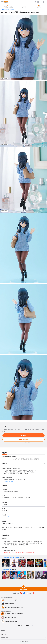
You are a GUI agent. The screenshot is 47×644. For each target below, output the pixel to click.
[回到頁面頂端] (24, 587)
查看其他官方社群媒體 (24, 625)
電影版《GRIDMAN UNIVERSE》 (8, 10)
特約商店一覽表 (9, 481)
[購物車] (35, 2)
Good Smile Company (9, 517)
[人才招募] (28, 2)
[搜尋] (33, 2)
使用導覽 (3, 634)
